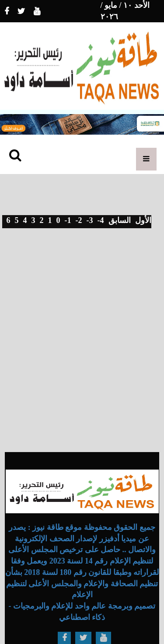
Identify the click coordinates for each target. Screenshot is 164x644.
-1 (68, 220)
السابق (120, 220)
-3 (90, 220)
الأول (143, 220)
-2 (79, 220)
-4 (101, 220)
